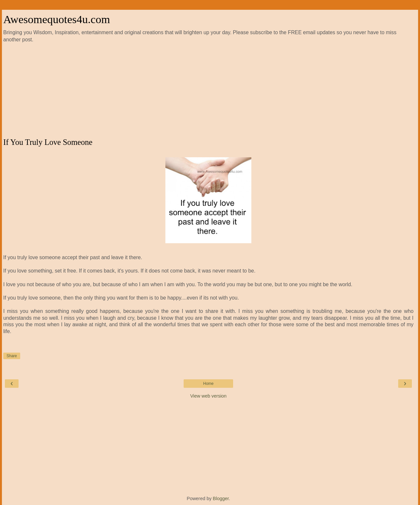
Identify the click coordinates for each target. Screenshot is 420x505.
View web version (208, 396)
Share (12, 356)
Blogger (221, 498)
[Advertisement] (208, 91)
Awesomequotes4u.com (57, 19)
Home (208, 384)
